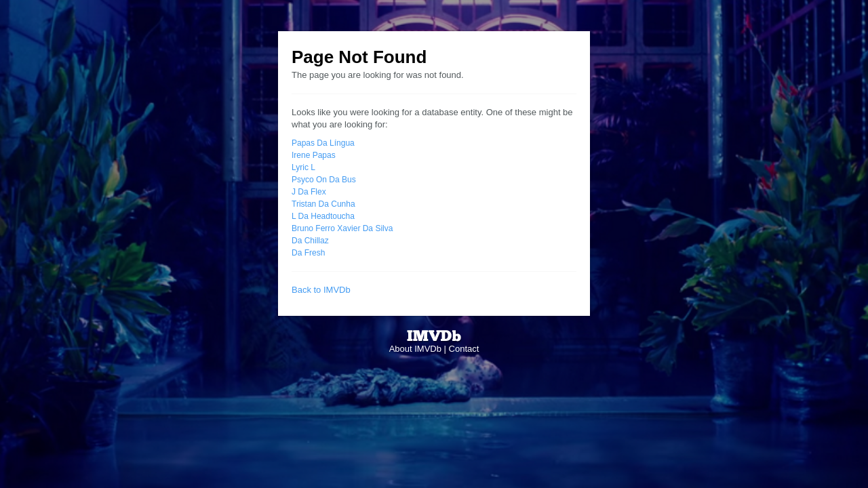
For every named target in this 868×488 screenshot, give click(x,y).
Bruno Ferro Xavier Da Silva (342, 228)
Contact (464, 349)
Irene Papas (314, 155)
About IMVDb (415, 349)
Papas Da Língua (323, 143)
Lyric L (303, 167)
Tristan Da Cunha (323, 204)
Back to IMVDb (321, 290)
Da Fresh (308, 253)
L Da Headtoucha (323, 216)
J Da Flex (309, 192)
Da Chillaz (310, 241)
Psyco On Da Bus (324, 180)
